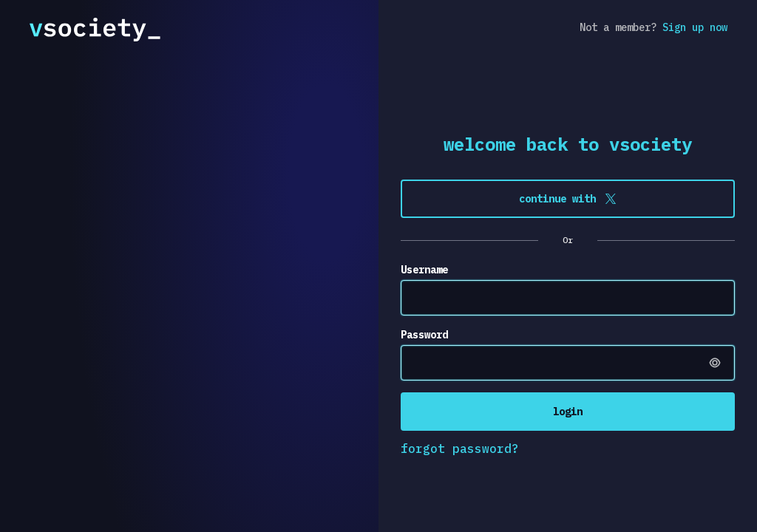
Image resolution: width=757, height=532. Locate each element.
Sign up (695, 27)
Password (424, 335)
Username (424, 270)
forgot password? (460, 449)
